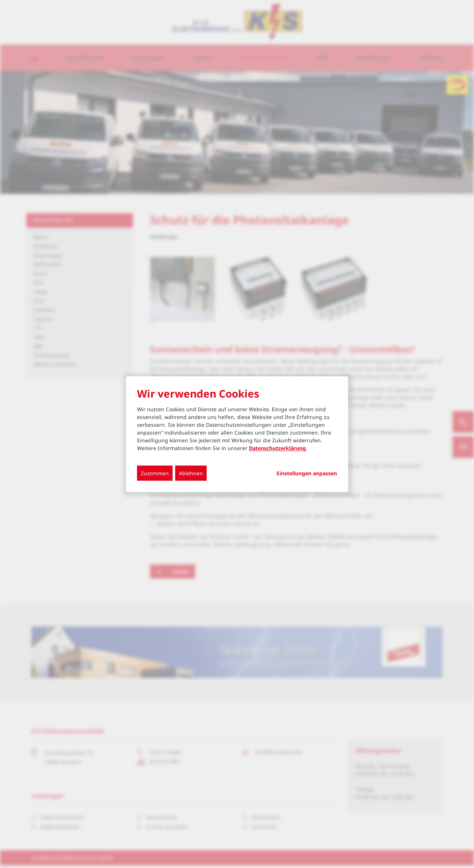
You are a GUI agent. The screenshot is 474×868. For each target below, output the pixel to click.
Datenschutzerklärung (277, 448)
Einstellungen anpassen (307, 473)
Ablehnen (191, 473)
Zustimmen (155, 473)
